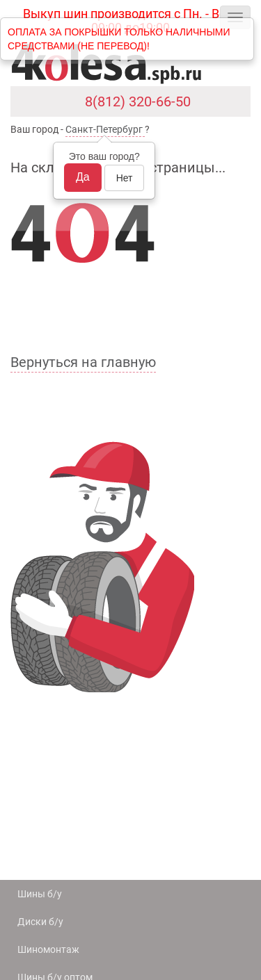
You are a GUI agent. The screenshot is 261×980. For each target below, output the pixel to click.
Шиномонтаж (48, 949)
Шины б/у (40, 894)
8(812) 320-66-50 (138, 101)
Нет (125, 178)
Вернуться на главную (83, 362)
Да (83, 177)
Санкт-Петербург (104, 129)
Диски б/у (40, 922)
